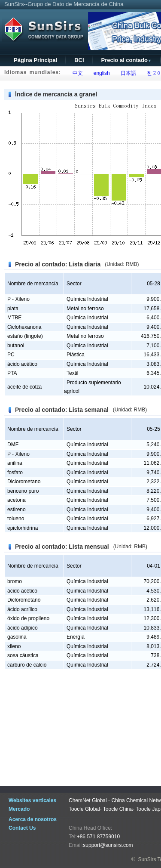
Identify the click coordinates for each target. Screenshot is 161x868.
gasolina (17, 637)
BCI (79, 60)
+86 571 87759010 (98, 837)
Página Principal (35, 60)
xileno (14, 646)
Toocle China (118, 809)
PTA (12, 373)
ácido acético (22, 364)
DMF (13, 445)
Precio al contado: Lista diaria (58, 264)
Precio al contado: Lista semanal (62, 410)
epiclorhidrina (23, 528)
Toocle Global (84, 809)
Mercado (19, 809)
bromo (15, 581)
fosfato (15, 473)
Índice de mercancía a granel (56, 94)
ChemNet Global (88, 800)
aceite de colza (24, 387)
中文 (76, 73)
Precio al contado (126, 60)
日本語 (127, 73)
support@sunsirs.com (108, 845)
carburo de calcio (27, 665)
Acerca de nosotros (33, 819)
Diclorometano (24, 482)
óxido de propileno (28, 618)
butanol (16, 346)
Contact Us (22, 828)
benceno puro (23, 491)
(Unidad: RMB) (122, 264)
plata (13, 309)
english (100, 73)
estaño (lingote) (25, 336)
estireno (17, 510)
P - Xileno (18, 299)
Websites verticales (32, 800)
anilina (15, 463)
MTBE (14, 318)
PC (11, 355)
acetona (17, 500)
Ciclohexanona (24, 327)
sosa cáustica (23, 655)
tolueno (16, 519)
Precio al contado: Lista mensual (62, 547)
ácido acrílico (22, 609)
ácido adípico (23, 628)
